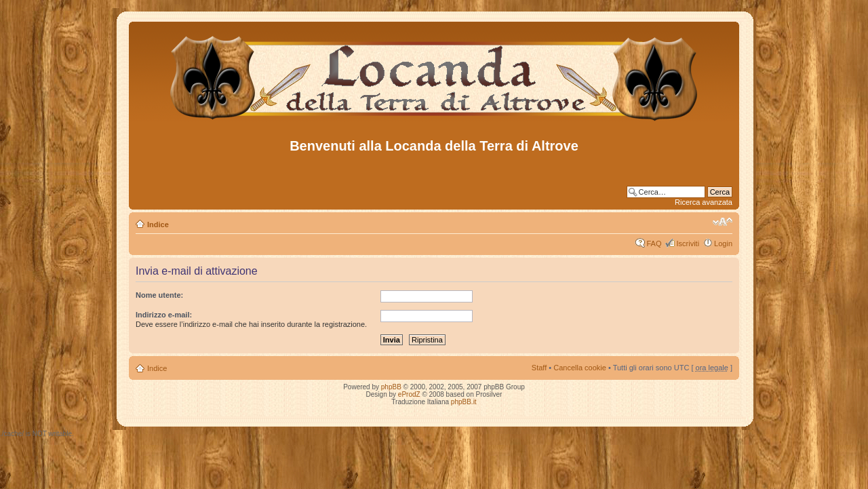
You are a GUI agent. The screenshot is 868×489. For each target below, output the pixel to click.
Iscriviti (688, 243)
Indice (158, 224)
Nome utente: (159, 295)
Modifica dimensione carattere (723, 222)
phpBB (391, 387)
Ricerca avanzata (704, 202)
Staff (539, 368)
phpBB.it (464, 402)
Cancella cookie (580, 368)
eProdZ (409, 394)
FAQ (654, 243)
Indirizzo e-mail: (164, 315)
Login (723, 243)
